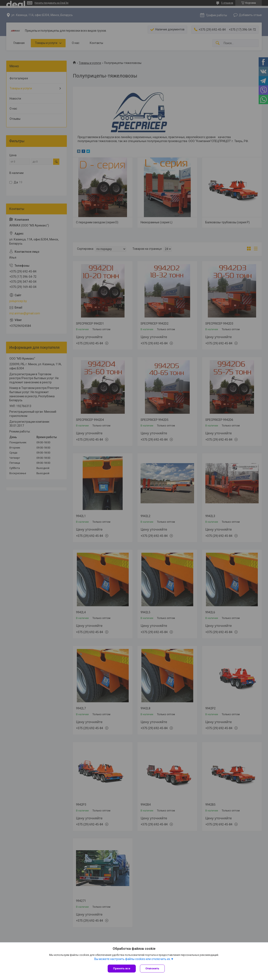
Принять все (122, 968)
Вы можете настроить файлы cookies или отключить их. (133, 959)
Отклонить (152, 968)
